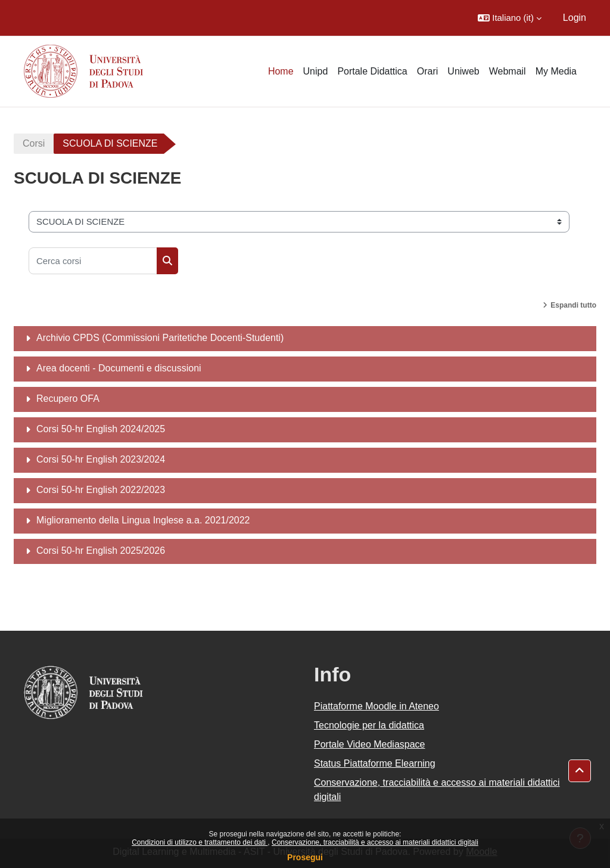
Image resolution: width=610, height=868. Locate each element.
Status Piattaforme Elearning (375, 763)
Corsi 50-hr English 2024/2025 (101, 429)
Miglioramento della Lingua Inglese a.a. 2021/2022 (143, 520)
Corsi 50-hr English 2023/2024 (101, 459)
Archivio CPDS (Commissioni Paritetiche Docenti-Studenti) (160, 338)
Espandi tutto (573, 305)
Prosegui (305, 857)
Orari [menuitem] (428, 71)
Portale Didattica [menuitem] (372, 71)
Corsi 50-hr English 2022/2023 (101, 490)
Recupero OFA (68, 399)
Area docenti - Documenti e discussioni (119, 368)
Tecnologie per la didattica (369, 725)
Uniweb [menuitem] (463, 71)
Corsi (34, 143)
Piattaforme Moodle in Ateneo (376, 706)
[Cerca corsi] (93, 261)
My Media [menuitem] (556, 71)
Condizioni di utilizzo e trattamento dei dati (200, 842)
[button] (510, 18)
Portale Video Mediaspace (370, 744)
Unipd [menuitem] (316, 71)
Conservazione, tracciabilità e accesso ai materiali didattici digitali (375, 842)
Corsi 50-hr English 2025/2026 (101, 551)
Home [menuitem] (281, 71)
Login (575, 18)
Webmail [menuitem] (508, 71)
